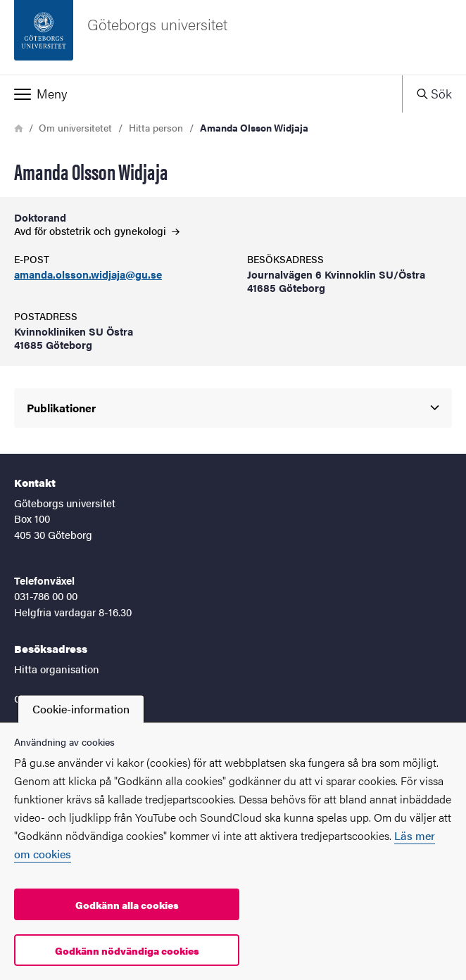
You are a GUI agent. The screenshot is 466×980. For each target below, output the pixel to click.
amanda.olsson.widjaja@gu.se (88, 275)
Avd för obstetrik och (97, 230)
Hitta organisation (57, 669)
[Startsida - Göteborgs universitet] (233, 37)
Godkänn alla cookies (127, 905)
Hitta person (156, 127)
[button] (201, 94)
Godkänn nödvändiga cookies (127, 950)
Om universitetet (75, 127)
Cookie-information (81, 709)
